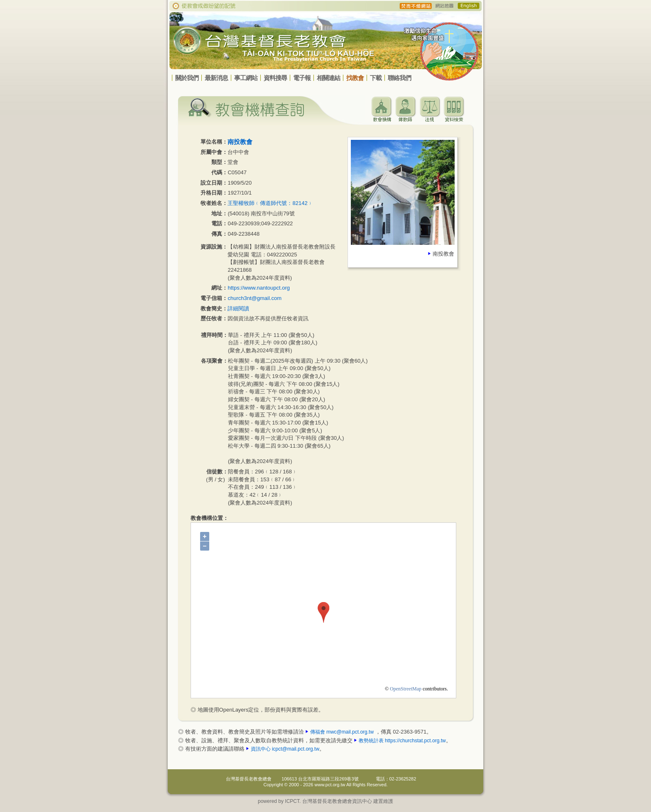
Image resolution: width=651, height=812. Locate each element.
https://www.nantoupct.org (259, 288)
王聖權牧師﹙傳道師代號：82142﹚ (270, 203)
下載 (376, 78)
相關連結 (328, 78)
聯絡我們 (399, 78)
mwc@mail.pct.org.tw (350, 732)
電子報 (302, 78)
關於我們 (187, 78)
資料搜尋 (275, 78)
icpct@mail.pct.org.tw (296, 749)
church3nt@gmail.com (255, 298)
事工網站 (246, 78)
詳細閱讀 (238, 308)
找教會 (355, 78)
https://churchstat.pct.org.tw (415, 741)
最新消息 (216, 78)
